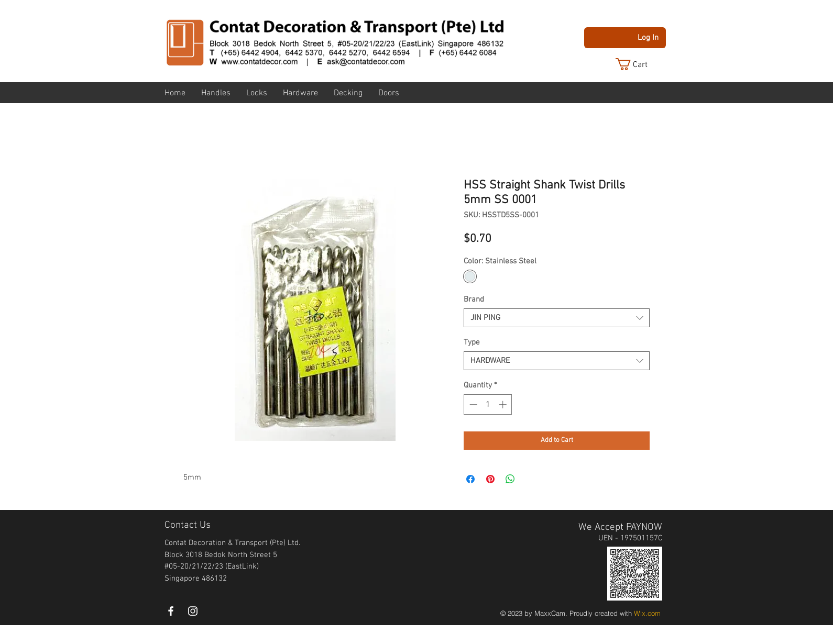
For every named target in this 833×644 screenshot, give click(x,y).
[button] (640, 64)
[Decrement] (472, 404)
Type (472, 342)
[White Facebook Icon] (171, 611)
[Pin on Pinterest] (490, 479)
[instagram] (193, 611)
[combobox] (557, 318)
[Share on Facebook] (470, 479)
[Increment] (504, 404)
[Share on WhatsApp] (510, 479)
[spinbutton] (488, 404)
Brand (474, 299)
